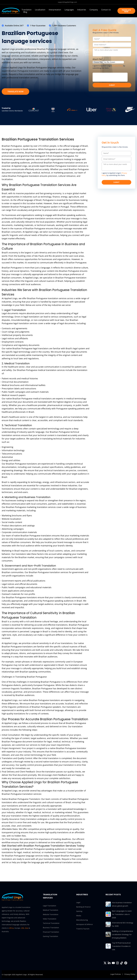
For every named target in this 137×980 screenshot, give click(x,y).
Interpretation (55, 10)
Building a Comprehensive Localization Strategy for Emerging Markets (123, 935)
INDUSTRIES (82, 895)
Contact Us (106, 10)
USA (23, 928)
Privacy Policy (118, 66)
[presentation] (110, 77)
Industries (82, 10)
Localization (40, 10)
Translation (27, 10)
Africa (11, 928)
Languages (69, 10)
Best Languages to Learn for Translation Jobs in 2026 (122, 914)
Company (94, 10)
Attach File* (98, 59)
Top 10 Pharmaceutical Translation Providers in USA (121, 946)
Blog (25, 12)
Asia (27, 928)
